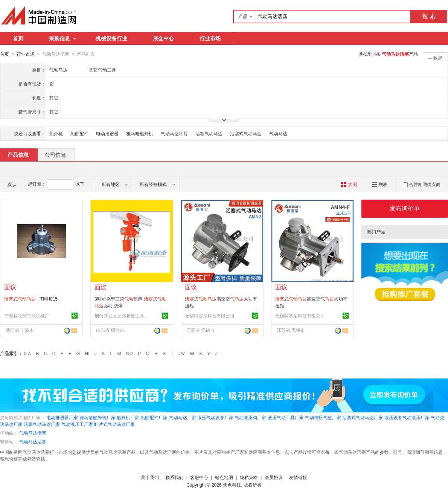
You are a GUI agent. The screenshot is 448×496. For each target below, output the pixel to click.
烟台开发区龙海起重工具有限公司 (123, 316)
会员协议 (274, 477)
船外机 (56, 133)
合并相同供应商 (422, 184)
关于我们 (150, 477)
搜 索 (429, 16)
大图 (349, 184)
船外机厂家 (128, 417)
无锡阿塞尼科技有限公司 (210, 316)
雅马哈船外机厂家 (98, 417)
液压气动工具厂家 (286, 417)
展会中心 (163, 38)
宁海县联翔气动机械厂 (27, 316)
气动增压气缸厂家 (323, 417)
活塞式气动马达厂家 (363, 417)
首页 (18, 38)
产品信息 (18, 154)
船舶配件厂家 (154, 417)
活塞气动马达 (209, 133)
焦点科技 (232, 485)
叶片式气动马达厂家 (114, 424)
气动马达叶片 (174, 133)
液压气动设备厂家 (215, 417)
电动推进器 (107, 133)
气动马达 (278, 133)
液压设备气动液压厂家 (407, 417)
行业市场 (210, 38)
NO (130, 353)
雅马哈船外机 (140, 133)
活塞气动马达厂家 (42, 424)
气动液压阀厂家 (250, 417)
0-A (27, 353)
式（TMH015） (33, 299)
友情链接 (298, 477)
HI (87, 353)
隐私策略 (249, 477)
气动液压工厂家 (77, 424)
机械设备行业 (111, 38)
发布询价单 (405, 208)
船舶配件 (79, 133)
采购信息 (62, 38)
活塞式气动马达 (246, 133)
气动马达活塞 (33, 433)
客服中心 (199, 477)
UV (182, 353)
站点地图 (224, 477)
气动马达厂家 (183, 417)
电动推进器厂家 (62, 417)
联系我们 (174, 477)
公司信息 (55, 154)
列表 (380, 184)
